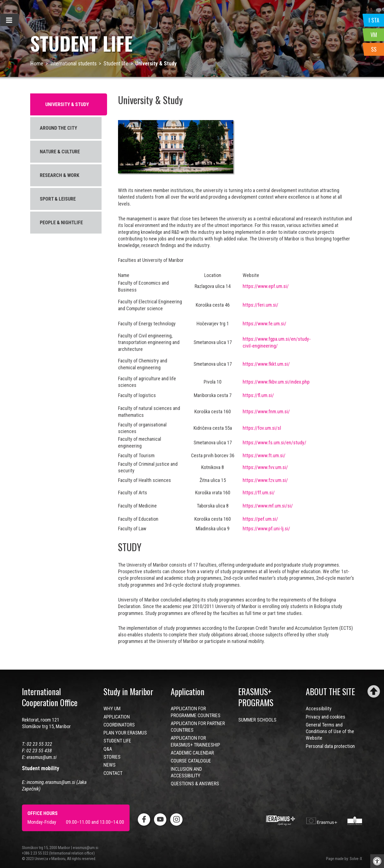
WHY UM (112, 708)
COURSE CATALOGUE (191, 761)
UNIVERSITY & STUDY (67, 104)
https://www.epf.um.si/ (266, 286)
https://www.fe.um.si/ (264, 324)
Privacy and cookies (326, 717)
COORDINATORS (119, 725)
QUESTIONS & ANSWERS (195, 784)
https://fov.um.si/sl (262, 428)
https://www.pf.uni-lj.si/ (266, 529)
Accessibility (319, 708)
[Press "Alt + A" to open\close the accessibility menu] (377, 861)
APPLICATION (117, 717)
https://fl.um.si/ (258, 395)
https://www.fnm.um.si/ (266, 411)
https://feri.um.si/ (260, 305)
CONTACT (113, 773)
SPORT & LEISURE (58, 199)
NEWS (110, 765)
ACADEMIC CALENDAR (192, 753)
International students (73, 63)
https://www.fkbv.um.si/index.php (276, 382)
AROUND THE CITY (58, 128)
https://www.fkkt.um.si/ (266, 364)
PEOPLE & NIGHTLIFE (61, 222)
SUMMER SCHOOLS (257, 720)
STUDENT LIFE (117, 741)
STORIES (112, 757)
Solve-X (356, 859)
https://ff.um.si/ (259, 493)
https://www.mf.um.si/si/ (268, 506)
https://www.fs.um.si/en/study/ (274, 443)
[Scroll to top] (374, 691)
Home (37, 63)
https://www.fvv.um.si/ (265, 467)
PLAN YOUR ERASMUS (125, 733)
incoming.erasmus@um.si (51, 782)
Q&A (108, 749)
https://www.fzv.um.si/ (265, 480)
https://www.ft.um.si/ (264, 455)
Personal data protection (330, 746)
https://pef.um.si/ (260, 519)
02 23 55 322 (39, 744)
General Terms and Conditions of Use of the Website (330, 731)
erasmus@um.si (42, 757)
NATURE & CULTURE (60, 152)
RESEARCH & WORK (60, 175)
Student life (116, 63)
